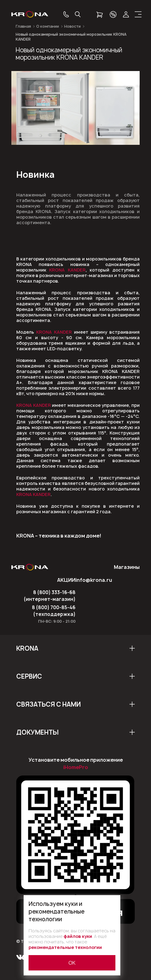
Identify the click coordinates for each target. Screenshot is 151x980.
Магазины (127, 567)
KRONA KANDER (67, 270)
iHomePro (76, 767)
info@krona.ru (94, 580)
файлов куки (78, 936)
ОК (72, 963)
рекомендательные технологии (65, 947)
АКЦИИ (66, 580)
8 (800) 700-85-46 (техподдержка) (54, 611)
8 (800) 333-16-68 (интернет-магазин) (50, 596)
